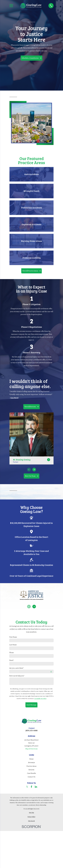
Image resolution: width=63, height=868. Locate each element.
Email (11, 660)
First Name (13, 637)
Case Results (31, 773)
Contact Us (31, 777)
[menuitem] (31, 813)
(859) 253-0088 (31, 730)
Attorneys (31, 763)
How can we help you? (17, 676)
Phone (12, 653)
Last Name (13, 645)
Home (31, 759)
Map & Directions (31, 749)
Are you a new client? (16, 668)
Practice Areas (31, 766)
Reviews (31, 770)
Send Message (31, 705)
